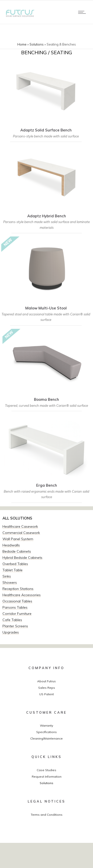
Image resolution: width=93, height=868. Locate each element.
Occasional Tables (17, 601)
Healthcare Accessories (22, 595)
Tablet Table (13, 570)
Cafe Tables (12, 620)
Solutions (37, 44)
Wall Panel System (18, 539)
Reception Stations (18, 589)
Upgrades (11, 632)
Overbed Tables (15, 564)
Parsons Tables (15, 607)
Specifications (46, 732)
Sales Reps (47, 688)
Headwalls (11, 545)
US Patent (46, 694)
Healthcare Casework (20, 526)
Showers (10, 582)
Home (22, 44)
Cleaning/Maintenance (46, 738)
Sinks (7, 576)
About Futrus (46, 681)
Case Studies (46, 770)
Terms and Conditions (47, 815)
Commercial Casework (21, 533)
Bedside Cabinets (17, 551)
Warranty (46, 725)
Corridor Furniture (17, 614)
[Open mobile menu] (83, 12)
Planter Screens (15, 626)
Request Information (47, 777)
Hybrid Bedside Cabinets (22, 558)
